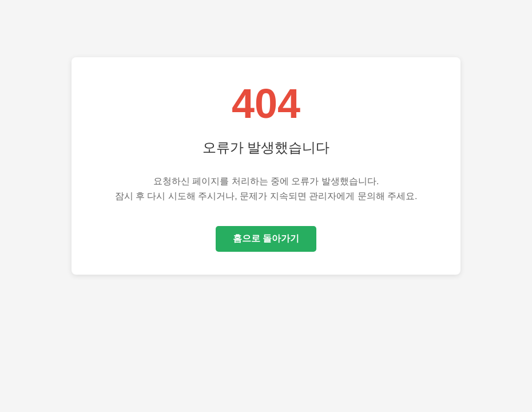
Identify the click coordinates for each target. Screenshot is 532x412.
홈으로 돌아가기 (266, 238)
